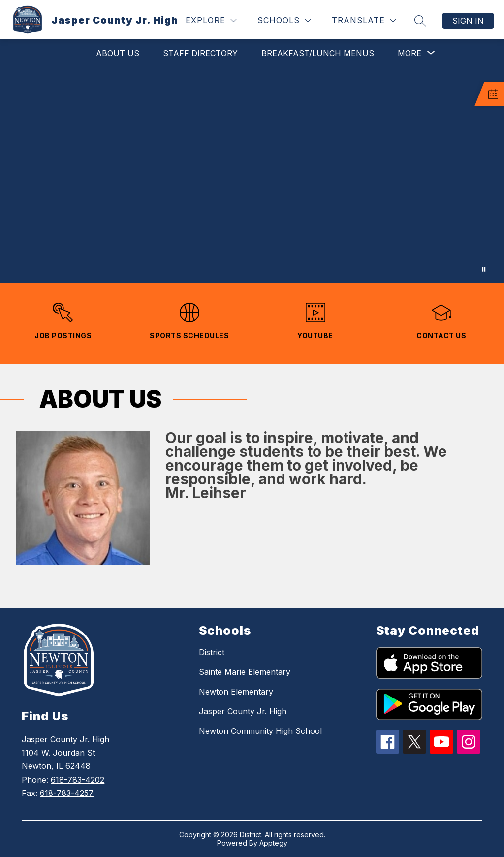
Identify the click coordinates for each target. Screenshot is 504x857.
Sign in (468, 21)
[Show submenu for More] (409, 53)
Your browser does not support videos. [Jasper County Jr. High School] (252, 175)
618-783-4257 (67, 793)
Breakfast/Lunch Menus (318, 53)
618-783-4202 (78, 780)
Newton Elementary (236, 692)
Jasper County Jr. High (243, 711)
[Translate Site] (364, 20)
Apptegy (273, 843)
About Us (118, 53)
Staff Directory (200, 53)
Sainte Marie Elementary (245, 672)
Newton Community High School (260, 731)
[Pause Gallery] (484, 269)
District (212, 652)
